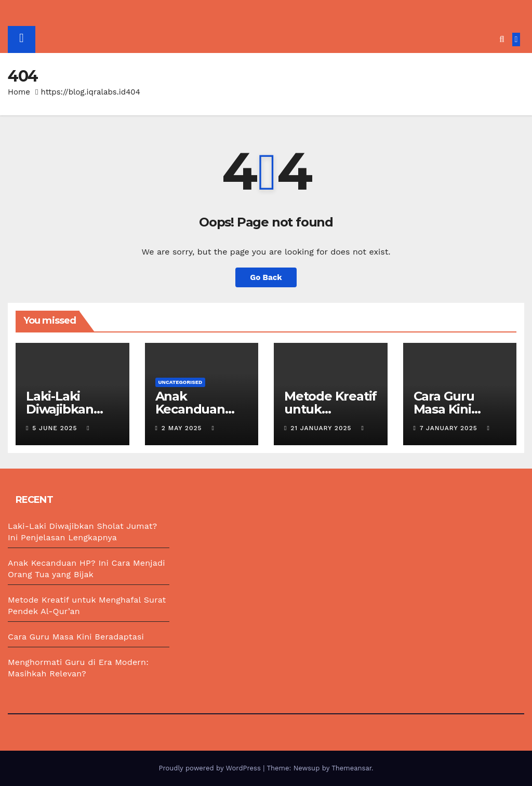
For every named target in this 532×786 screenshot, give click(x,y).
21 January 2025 (322, 428)
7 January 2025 (450, 428)
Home (19, 92)
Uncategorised (181, 382)
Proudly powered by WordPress (211, 768)
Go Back (266, 277)
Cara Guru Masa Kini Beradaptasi (450, 409)
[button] (502, 39)
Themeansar (351, 768)
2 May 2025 (183, 428)
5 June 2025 (56, 428)
